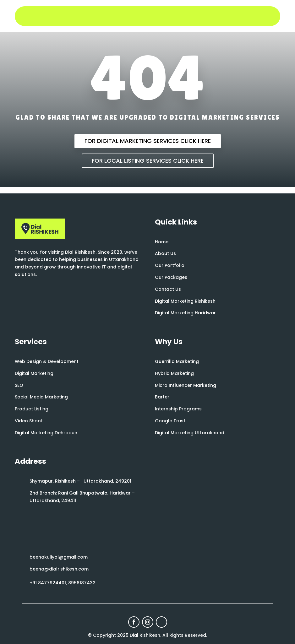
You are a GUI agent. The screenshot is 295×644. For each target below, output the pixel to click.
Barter (162, 397)
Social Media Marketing (41, 397)
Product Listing (32, 409)
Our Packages (171, 277)
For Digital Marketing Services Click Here (148, 141)
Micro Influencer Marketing (186, 385)
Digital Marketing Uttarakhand (190, 433)
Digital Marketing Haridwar (185, 313)
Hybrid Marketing (174, 373)
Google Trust (170, 421)
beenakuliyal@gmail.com (59, 557)
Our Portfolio (170, 265)
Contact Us (168, 289)
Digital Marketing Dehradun (46, 433)
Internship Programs (178, 409)
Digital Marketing (34, 373)
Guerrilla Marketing (177, 361)
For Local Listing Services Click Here (148, 161)
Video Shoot (29, 421)
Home (162, 242)
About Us (165, 253)
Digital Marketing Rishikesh (185, 301)
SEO (19, 385)
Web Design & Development (47, 361)
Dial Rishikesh (145, 635)
